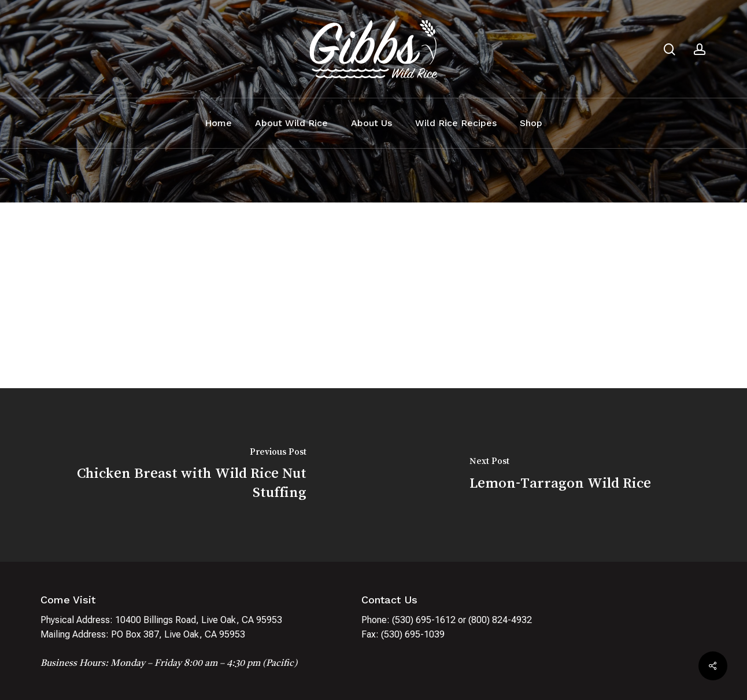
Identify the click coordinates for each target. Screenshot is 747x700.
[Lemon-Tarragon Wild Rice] (560, 475)
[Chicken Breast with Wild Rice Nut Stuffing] (187, 475)
